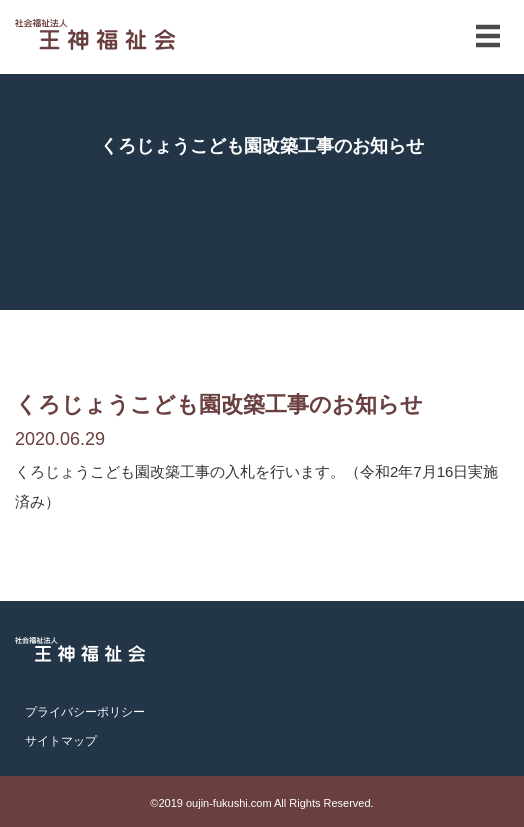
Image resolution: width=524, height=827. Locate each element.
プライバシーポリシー (85, 712)
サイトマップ (61, 741)
